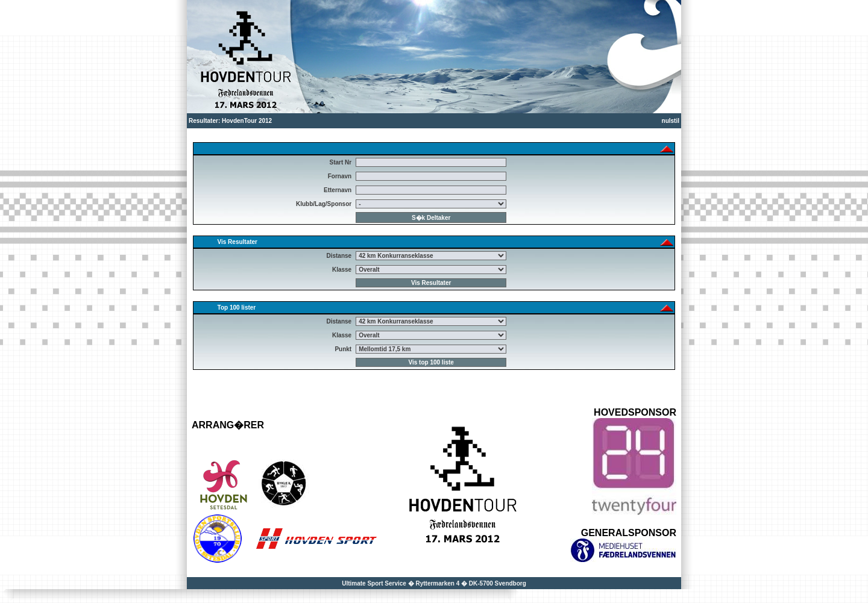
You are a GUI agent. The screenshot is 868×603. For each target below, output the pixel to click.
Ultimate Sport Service (374, 583)
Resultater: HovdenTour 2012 (230, 121)
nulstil (671, 121)
